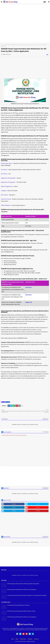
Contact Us (36, 639)
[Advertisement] (25, 14)
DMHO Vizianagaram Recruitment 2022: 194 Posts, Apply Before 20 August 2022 (23, 584)
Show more (45, 419)
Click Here (29, 295)
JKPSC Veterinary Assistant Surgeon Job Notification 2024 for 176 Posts (21, 611)
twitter (38, 504)
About (17, 639)
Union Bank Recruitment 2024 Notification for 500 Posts (18, 605)
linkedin (14, 507)
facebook (14, 504)
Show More (45, 488)
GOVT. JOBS (7, 45)
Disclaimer (30, 639)
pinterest (38, 511)
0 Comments (46, 432)
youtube (38, 507)
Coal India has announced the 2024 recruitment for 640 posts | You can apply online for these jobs (27, 595)
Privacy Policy (23, 639)
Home (2, 45)
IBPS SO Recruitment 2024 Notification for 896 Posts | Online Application (22, 590)
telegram (14, 511)
